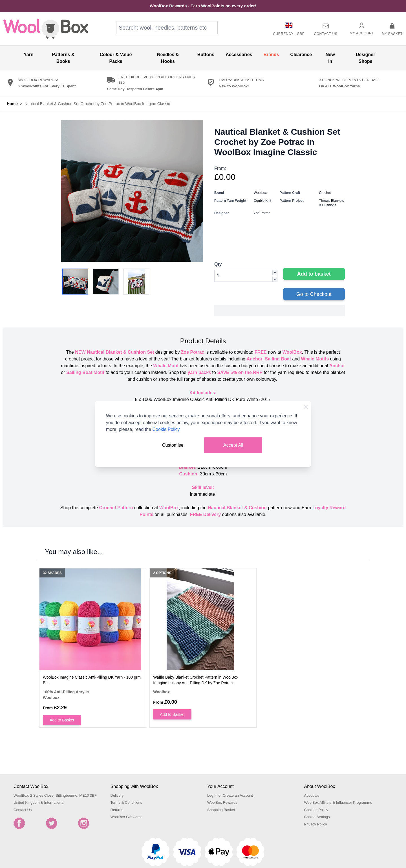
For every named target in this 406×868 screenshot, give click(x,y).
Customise (173, 445)
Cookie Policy (166, 429)
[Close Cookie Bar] (306, 407)
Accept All (233, 445)
